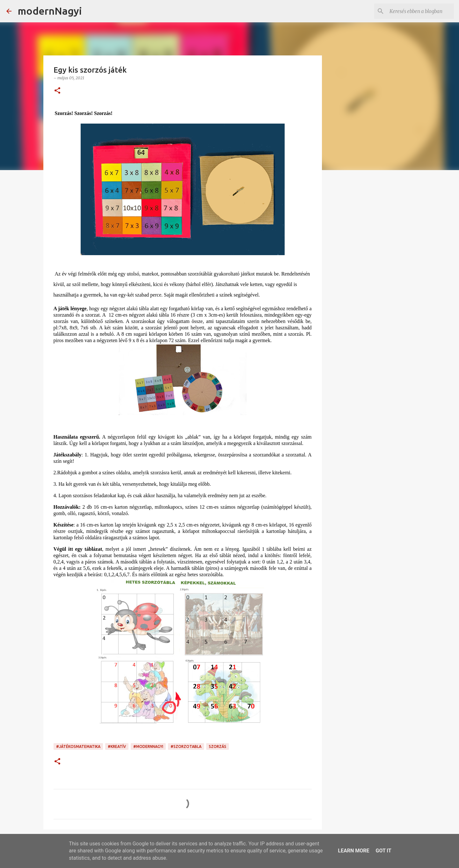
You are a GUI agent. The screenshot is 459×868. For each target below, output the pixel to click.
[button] (57, 91)
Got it (383, 851)
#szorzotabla (186, 746)
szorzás (218, 746)
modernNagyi (50, 11)
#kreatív (117, 746)
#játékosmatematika (78, 746)
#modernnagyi (148, 746)
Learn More (353, 851)
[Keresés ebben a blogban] (420, 11)
